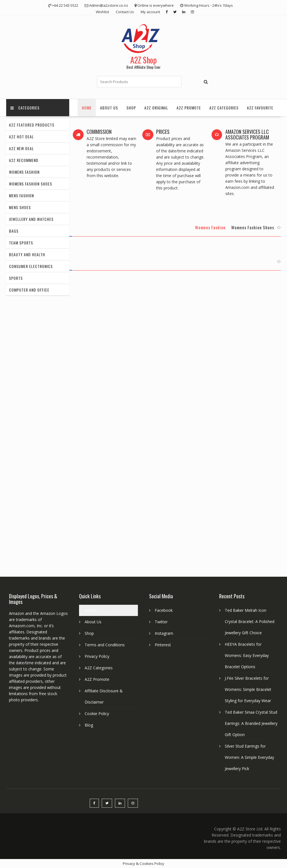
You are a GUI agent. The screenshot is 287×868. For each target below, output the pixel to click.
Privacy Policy (97, 656)
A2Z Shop (143, 60)
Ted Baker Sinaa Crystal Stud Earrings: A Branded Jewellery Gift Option (251, 723)
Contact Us (125, 12)
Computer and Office (29, 290)
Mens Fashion (21, 195)
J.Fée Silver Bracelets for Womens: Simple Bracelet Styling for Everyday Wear (248, 689)
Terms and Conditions (105, 645)
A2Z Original (156, 108)
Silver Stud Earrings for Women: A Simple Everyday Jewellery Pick (249, 757)
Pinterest (163, 645)
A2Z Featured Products (32, 125)
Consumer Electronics (31, 266)
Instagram (164, 633)
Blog (89, 725)
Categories (25, 108)
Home (87, 108)
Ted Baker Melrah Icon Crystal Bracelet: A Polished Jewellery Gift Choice (250, 621)
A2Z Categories (224, 108)
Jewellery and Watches (31, 219)
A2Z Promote (189, 108)
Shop (131, 108)
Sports (16, 278)
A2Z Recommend (24, 160)
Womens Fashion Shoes (31, 184)
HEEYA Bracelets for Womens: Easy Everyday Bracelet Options (247, 655)
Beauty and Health (27, 254)
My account (150, 12)
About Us (109, 108)
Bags (14, 231)
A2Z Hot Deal (21, 137)
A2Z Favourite (260, 108)
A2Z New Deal (21, 148)
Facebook (164, 610)
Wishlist (102, 12)
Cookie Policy (97, 714)
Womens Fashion (24, 172)
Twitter (161, 622)
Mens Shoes (20, 207)
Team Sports (21, 243)
